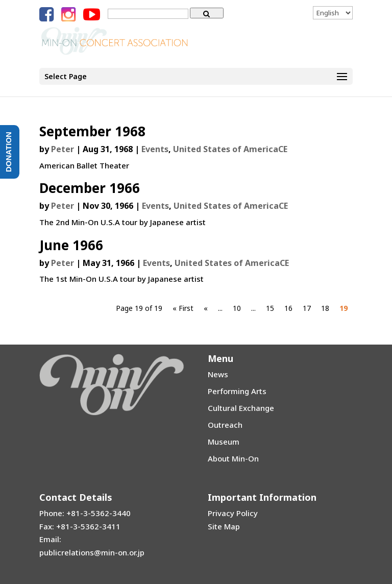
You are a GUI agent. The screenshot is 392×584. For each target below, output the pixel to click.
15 (270, 308)
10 (237, 308)
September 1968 (92, 131)
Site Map (224, 526)
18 (325, 308)
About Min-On (233, 458)
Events (155, 149)
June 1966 (71, 245)
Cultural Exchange (241, 408)
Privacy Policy (233, 513)
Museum (224, 442)
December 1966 (90, 188)
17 (307, 308)
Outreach (225, 425)
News (218, 374)
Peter (63, 149)
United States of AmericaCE (230, 149)
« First (183, 308)
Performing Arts (237, 391)
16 (288, 308)
